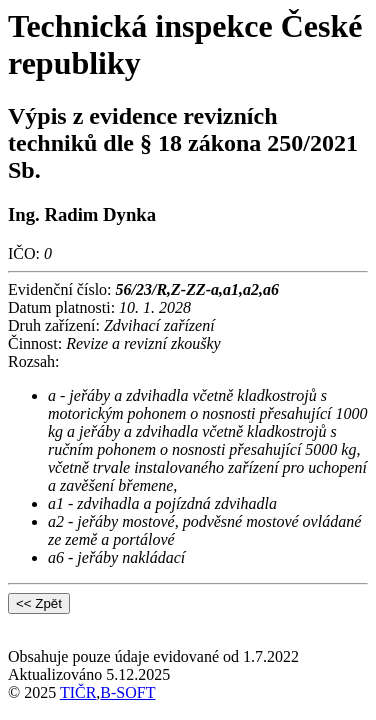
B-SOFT (127, 692)
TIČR (78, 692)
